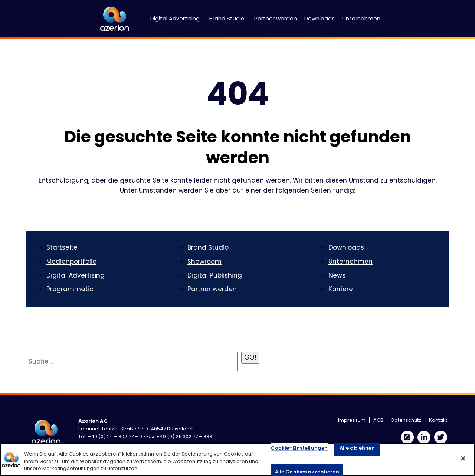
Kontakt (438, 420)
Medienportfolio (71, 262)
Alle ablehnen (357, 448)
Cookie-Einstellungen (299, 448)
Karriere (341, 289)
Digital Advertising (175, 18)
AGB (378, 420)
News (337, 275)
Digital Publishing (215, 275)
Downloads (320, 18)
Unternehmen (361, 18)
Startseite (62, 247)
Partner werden (276, 18)
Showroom (204, 262)
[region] (237, 459)
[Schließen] (463, 458)
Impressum (352, 420)
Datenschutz (406, 420)
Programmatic (70, 289)
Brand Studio (227, 18)
